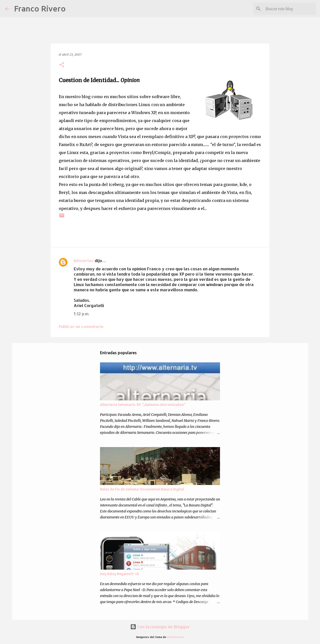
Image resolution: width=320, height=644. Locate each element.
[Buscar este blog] (290, 9)
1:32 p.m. (81, 314)
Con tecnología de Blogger (160, 627)
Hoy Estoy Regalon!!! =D (119, 574)
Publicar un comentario (81, 326)
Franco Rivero (40, 8)
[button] (62, 65)
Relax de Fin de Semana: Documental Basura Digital (142, 489)
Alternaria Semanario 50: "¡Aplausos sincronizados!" (143, 405)
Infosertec (84, 260)
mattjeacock (175, 637)
